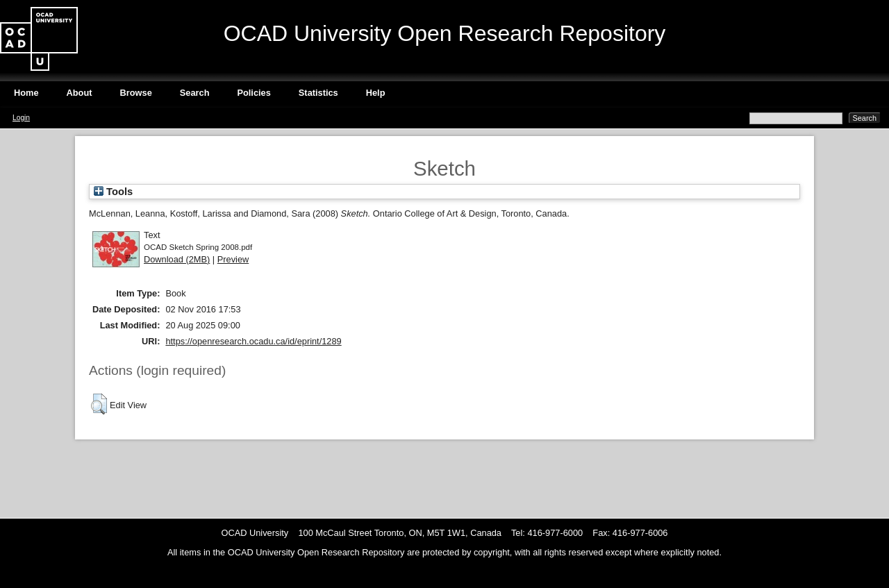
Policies (254, 93)
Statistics (318, 93)
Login (21, 118)
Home (26, 93)
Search (195, 93)
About (80, 93)
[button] (99, 404)
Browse (136, 93)
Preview (233, 259)
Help (376, 93)
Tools (113, 192)
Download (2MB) (177, 259)
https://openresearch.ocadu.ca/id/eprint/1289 (253, 341)
